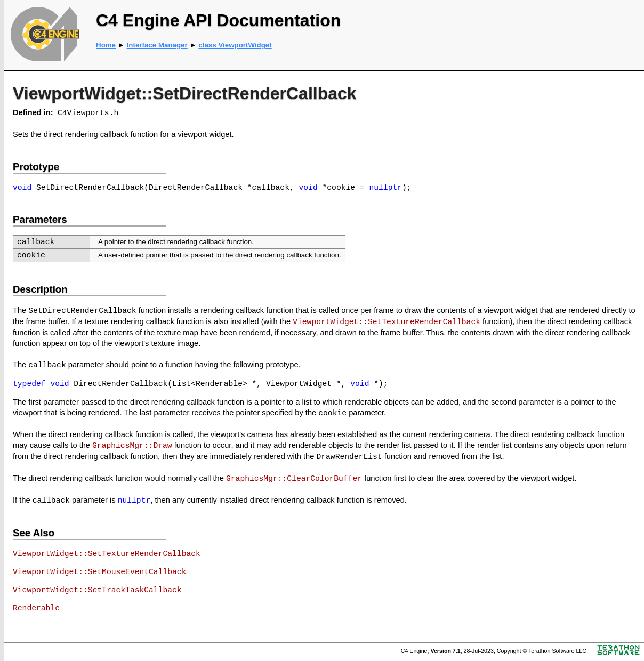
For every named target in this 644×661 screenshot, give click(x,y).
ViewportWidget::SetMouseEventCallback (99, 572)
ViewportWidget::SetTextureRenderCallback (387, 322)
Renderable (36, 608)
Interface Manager (157, 45)
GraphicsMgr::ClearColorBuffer (294, 479)
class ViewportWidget (235, 45)
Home (106, 45)
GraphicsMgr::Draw (132, 446)
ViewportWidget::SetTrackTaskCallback (97, 590)
